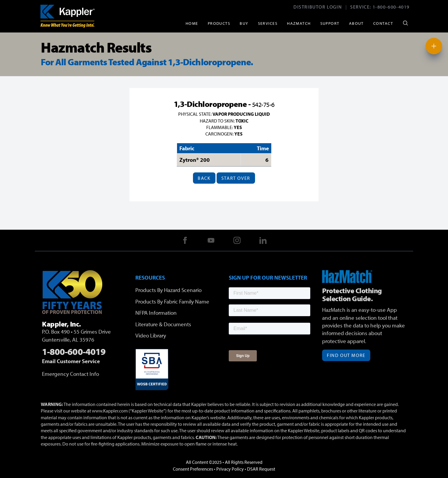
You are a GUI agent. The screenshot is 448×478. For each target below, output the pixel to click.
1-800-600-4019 (391, 7)
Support (330, 23)
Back (204, 178)
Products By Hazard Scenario (168, 290)
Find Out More (346, 355)
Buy (244, 23)
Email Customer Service (71, 361)
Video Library (151, 335)
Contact (383, 23)
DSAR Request (261, 469)
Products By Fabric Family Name (172, 301)
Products (219, 23)
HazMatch (299, 23)
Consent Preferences (193, 469)
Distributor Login (318, 7)
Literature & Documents (163, 324)
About (356, 23)
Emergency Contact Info (70, 374)
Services (268, 23)
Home (192, 23)
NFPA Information (156, 313)
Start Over (236, 178)
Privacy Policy (230, 469)
